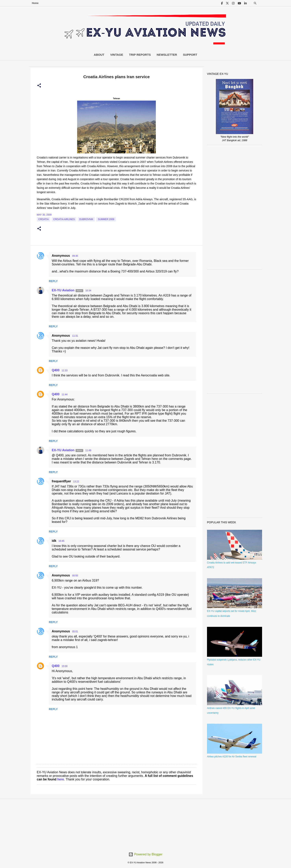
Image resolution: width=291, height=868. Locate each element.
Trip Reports (140, 55)
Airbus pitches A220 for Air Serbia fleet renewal (232, 757)
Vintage (117, 55)
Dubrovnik (86, 219)
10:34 (88, 291)
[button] (39, 86)
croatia (43, 219)
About (99, 55)
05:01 (75, 632)
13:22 (76, 482)
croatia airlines (64, 219)
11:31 (75, 336)
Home (35, 3)
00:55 (75, 576)
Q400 (56, 370)
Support (190, 55)
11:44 (65, 395)
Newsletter (167, 55)
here (61, 779)
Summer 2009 (106, 219)
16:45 (61, 541)
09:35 (75, 256)
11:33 (65, 371)
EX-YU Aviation (63, 290)
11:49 (88, 450)
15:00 (65, 666)
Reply (53, 281)
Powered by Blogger (145, 854)
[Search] (255, 3)
